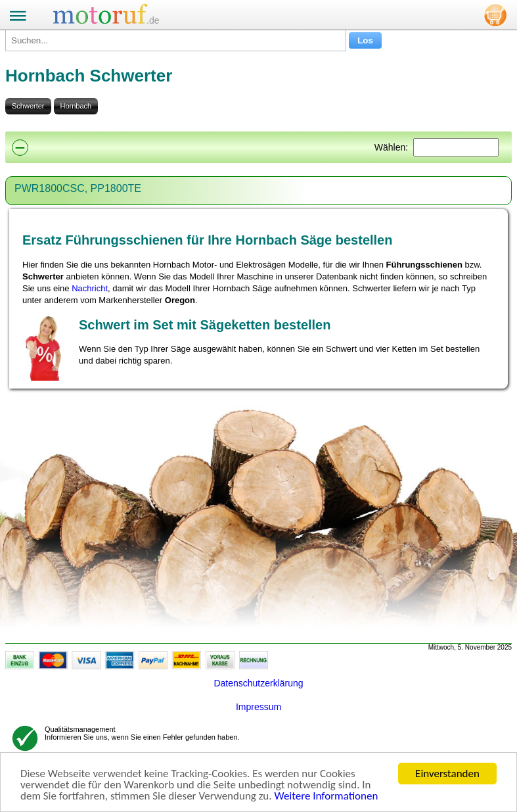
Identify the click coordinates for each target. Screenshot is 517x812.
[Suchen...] (176, 40)
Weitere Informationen (326, 797)
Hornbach (76, 106)
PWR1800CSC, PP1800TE (78, 188)
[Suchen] (456, 147)
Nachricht (90, 288)
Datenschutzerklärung (258, 683)
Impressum (258, 707)
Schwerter (28, 106)
